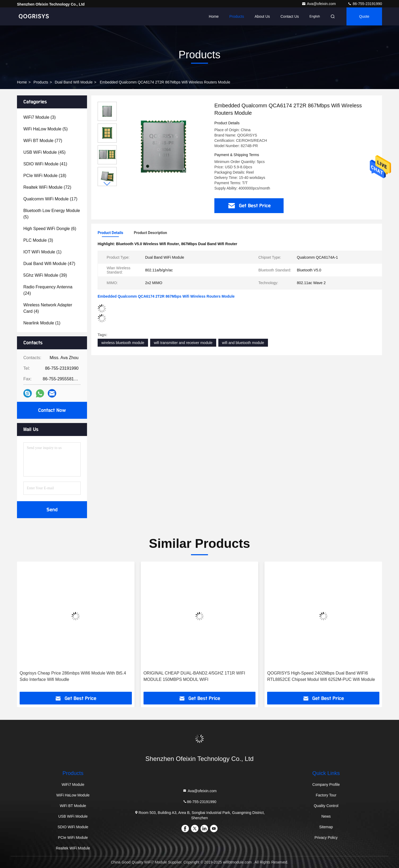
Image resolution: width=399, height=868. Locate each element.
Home (214, 16)
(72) (47, 187)
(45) (44, 152)
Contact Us (290, 16)
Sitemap (326, 827)
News (326, 816)
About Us (262, 16)
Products (237, 16)
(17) (50, 199)
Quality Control (326, 806)
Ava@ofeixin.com (319, 4)
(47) (49, 264)
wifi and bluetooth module (243, 343)
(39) (45, 275)
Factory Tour (326, 795)
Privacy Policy (326, 838)
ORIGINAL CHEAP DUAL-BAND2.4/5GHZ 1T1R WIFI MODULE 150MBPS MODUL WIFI (194, 676)
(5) (45, 129)
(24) (48, 290)
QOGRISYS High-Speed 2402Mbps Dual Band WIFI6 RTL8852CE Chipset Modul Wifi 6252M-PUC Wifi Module (321, 676)
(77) (43, 141)
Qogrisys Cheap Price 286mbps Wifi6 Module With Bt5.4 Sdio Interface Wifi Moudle (73, 676)
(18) (45, 176)
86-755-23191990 (365, 4)
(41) (45, 164)
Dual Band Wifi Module (74, 82)
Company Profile (326, 785)
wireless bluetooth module (123, 343)
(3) (40, 117)
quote (364, 16)
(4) (48, 308)
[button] (107, 184)
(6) (50, 229)
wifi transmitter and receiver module (183, 343)
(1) (42, 252)
